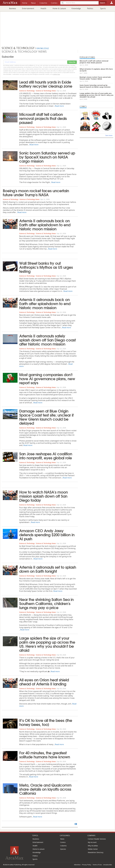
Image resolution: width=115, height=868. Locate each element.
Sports (103, 8)
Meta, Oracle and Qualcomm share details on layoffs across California (45, 789)
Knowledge (76, 8)
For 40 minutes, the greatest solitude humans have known (45, 755)
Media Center (93, 849)
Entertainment (28, 8)
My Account (92, 842)
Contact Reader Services (97, 839)
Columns (63, 846)
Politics (90, 8)
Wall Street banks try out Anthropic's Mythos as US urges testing (46, 267)
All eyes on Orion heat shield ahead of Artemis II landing (44, 682)
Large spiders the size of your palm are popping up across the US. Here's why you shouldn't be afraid (47, 644)
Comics (63, 842)
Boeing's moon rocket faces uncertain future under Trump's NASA (36, 192)
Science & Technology (27, 91)
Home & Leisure (59, 8)
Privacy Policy (87, 865)
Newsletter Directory (96, 852)
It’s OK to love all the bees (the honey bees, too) (46, 722)
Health (43, 8)
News (62, 839)
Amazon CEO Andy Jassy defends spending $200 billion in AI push (47, 534)
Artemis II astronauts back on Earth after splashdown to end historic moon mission (45, 224)
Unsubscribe (108, 865)
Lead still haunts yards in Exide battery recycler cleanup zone (46, 84)
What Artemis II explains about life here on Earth (96, 70)
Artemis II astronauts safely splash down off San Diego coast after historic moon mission (47, 340)
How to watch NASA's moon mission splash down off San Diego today (43, 496)
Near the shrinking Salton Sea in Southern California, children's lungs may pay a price (46, 603)
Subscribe (72, 62)
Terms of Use (97, 865)
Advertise (77, 865)
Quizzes (63, 849)
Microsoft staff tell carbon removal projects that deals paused (43, 118)
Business (13, 8)
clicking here (57, 74)
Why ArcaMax (93, 846)
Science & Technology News (46, 91)
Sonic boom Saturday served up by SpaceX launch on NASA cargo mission (47, 157)
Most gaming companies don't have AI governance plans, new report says (47, 378)
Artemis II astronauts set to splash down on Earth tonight (48, 569)
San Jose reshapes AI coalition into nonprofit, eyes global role (46, 456)
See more (109, 135)
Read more (59, 106)
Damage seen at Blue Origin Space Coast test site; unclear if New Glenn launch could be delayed (46, 417)
